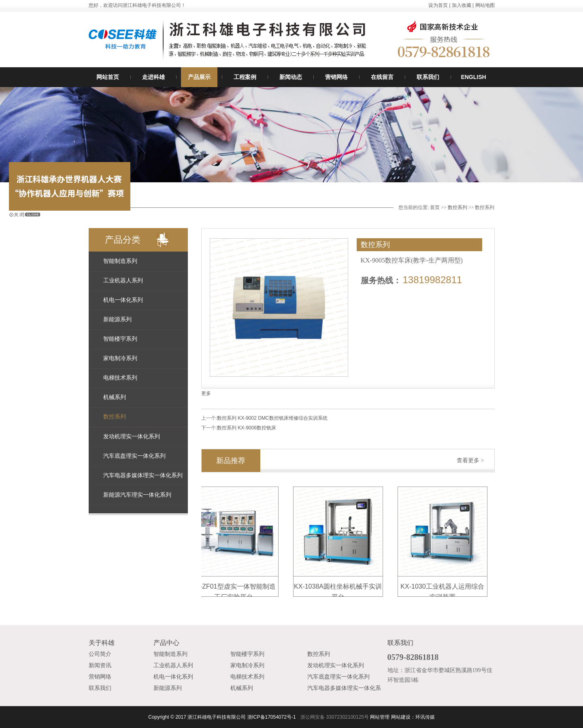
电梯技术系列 (120, 378)
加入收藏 (462, 5)
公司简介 (100, 654)
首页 (435, 207)
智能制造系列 (120, 261)
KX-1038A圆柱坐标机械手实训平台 (339, 587)
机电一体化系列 (123, 300)
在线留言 (382, 77)
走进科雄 (153, 77)
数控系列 (457, 207)
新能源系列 (117, 319)
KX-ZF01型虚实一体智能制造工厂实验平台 (235, 587)
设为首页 (438, 5)
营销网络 (336, 77)
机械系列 (115, 397)
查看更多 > (470, 460)
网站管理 (380, 717)
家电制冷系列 (120, 358)
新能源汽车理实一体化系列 (137, 495)
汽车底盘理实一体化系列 (134, 456)
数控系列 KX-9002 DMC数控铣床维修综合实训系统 (272, 418)
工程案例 (245, 77)
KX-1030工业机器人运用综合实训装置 (444, 587)
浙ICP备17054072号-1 (272, 717)
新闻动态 (291, 77)
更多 (206, 393)
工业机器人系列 (123, 281)
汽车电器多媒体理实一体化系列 (143, 475)
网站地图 (485, 5)
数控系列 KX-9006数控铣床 (247, 428)
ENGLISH (473, 77)
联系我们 (428, 77)
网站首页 (108, 77)
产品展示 (199, 77)
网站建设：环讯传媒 (413, 717)
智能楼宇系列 (120, 339)
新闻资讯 (100, 665)
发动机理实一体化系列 (132, 437)
